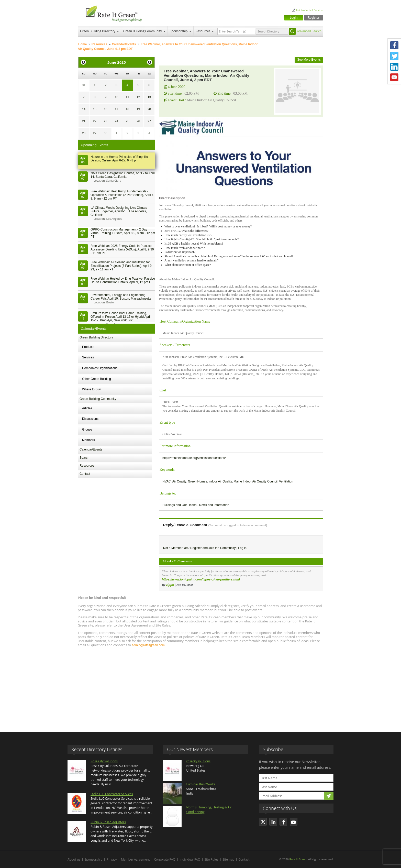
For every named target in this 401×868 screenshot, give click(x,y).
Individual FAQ (190, 859)
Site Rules (211, 859)
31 (84, 85)
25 (127, 121)
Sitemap (228, 859)
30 (105, 133)
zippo (170, 585)
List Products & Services (310, 10)
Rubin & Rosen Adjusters (108, 822)
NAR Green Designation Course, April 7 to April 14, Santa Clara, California (123, 175)
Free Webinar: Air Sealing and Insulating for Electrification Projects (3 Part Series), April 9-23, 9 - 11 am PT (122, 266)
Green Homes (198, 481)
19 (138, 109)
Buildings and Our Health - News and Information (196, 505)
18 (127, 109)
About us (74, 859)
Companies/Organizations (100, 368)
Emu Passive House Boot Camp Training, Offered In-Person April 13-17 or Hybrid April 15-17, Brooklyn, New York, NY (121, 317)
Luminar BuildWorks (201, 784)
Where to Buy (91, 389)
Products (88, 347)
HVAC (166, 481)
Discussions (90, 419)
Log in (242, 548)
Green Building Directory (98, 31)
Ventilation (286, 481)
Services (88, 357)
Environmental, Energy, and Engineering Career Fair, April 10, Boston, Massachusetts (121, 297)
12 (138, 97)
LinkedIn (394, 67)
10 (116, 97)
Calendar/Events (124, 44)
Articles (87, 408)
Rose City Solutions (104, 761)
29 (94, 133)
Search (84, 458)
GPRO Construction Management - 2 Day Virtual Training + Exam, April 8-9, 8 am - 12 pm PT (123, 233)
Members (88, 440)
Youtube (394, 78)
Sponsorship (179, 31)
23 (105, 121)
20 (149, 109)
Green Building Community (143, 31)
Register (314, 18)
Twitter (394, 56)
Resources (203, 31)
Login (294, 18)
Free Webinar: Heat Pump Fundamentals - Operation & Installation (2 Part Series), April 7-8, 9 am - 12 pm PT (122, 195)
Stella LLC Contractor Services (112, 794)
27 (149, 121)
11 (127, 97)
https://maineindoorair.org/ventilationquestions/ (194, 458)
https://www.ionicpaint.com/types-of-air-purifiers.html (201, 579)
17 (116, 109)
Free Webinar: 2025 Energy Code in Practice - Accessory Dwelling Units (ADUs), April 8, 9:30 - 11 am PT (122, 249)
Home (82, 44)
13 (149, 97)
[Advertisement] (201, 687)
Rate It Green (298, 859)
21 (84, 121)
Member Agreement (135, 859)
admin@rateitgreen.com (148, 645)
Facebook (394, 45)
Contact (85, 474)
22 (94, 121)
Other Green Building (97, 379)
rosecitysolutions (198, 761)
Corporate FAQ (165, 859)
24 (116, 121)
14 (84, 109)
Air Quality (179, 481)
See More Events (309, 60)
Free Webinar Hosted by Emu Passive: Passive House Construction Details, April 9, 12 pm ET (123, 280)
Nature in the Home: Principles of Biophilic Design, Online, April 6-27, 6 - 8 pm (119, 159)
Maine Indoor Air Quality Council (256, 481)
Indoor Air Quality (220, 481)
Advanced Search (309, 31)
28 (84, 133)
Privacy (112, 859)
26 (138, 121)
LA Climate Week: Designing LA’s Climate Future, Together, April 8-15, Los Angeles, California (119, 211)
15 (94, 109)
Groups (87, 430)
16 (105, 109)
